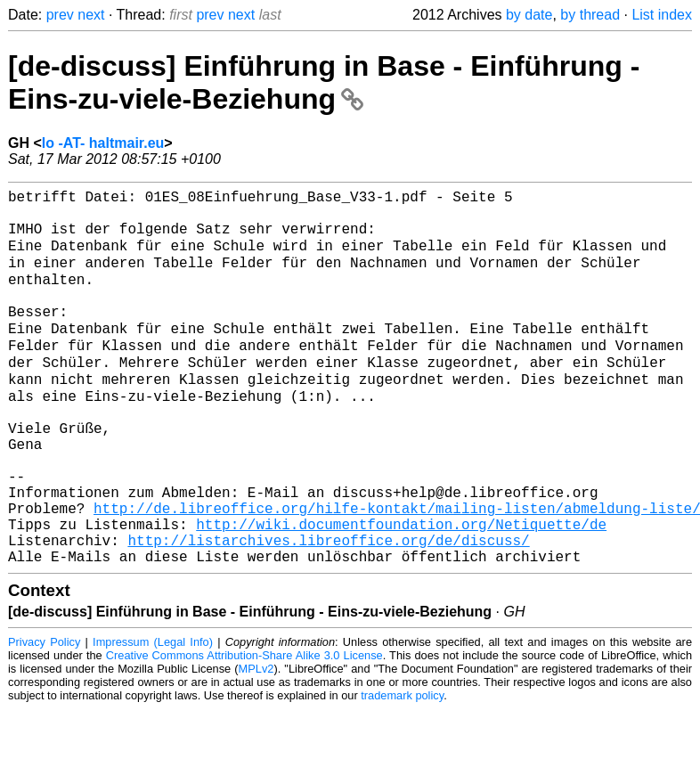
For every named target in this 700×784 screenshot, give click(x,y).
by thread (590, 15)
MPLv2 (256, 743)
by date (529, 15)
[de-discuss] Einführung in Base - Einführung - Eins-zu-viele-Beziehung (324, 82)
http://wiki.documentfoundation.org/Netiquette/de (401, 592)
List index (662, 15)
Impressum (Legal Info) (153, 717)
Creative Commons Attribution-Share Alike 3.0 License (244, 730)
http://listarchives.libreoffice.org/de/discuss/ (328, 611)
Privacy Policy (44, 717)
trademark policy (402, 770)
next (91, 15)
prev (60, 15)
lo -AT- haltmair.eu (103, 143)
